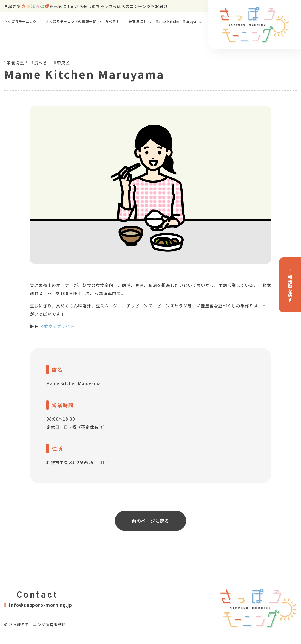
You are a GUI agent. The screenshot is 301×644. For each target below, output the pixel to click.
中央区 (63, 62)
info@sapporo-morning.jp (38, 605)
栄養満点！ (18, 62)
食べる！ (43, 62)
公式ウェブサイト (57, 326)
